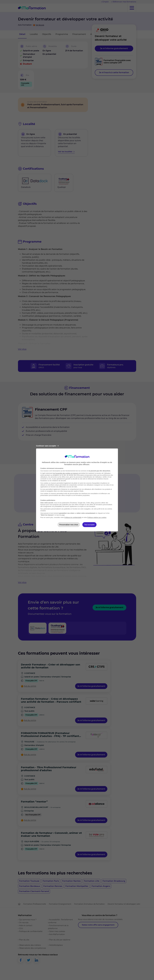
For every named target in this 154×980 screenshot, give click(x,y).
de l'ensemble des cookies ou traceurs (66, 473)
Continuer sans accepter (47, 446)
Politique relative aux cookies (97, 518)
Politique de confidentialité (73, 518)
